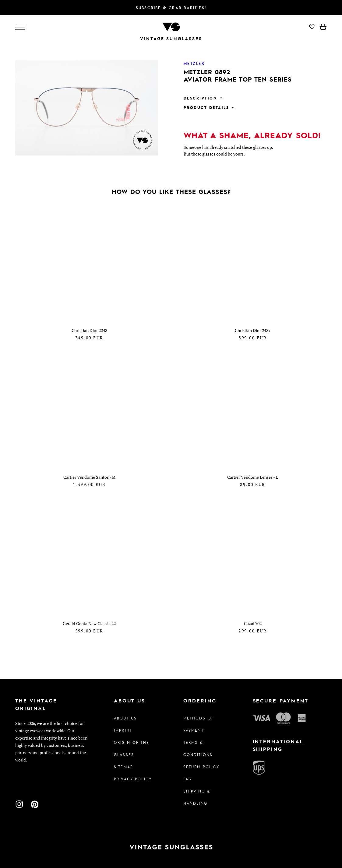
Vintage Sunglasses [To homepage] (171, 38)
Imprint (123, 730)
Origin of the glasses (132, 748)
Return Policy (201, 767)
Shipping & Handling (197, 797)
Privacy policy (133, 779)
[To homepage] (171, 26)
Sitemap (123, 767)
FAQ (188, 779)
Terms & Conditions (198, 748)
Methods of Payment (199, 724)
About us (125, 718)
